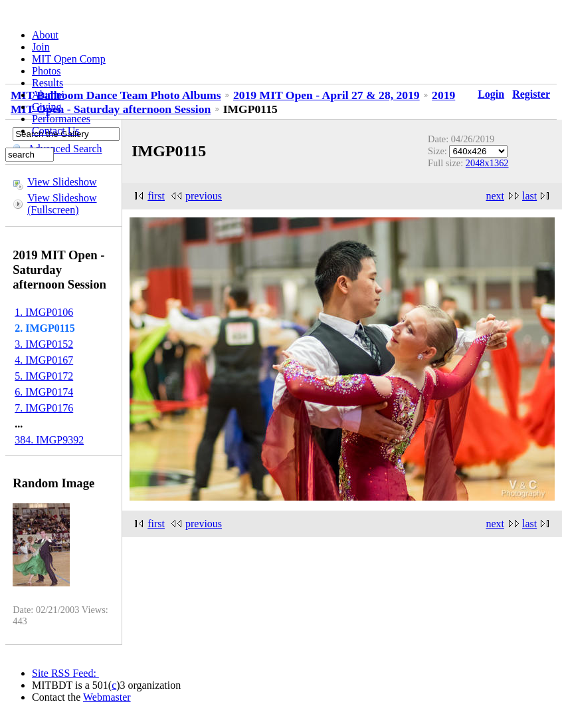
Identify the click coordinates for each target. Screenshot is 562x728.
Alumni (48, 95)
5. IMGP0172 (44, 376)
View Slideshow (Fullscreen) (62, 204)
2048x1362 (487, 163)
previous (204, 196)
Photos (47, 71)
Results (47, 83)
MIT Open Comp (69, 59)
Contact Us (56, 131)
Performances (61, 119)
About (45, 35)
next (495, 196)
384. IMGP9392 (49, 440)
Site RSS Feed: (65, 673)
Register (531, 94)
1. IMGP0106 (44, 312)
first (156, 196)
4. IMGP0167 (44, 360)
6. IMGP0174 (44, 392)
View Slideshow (62, 182)
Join (41, 47)
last (529, 196)
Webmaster (107, 697)
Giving (47, 107)
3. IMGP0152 (44, 344)
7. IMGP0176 (44, 408)
